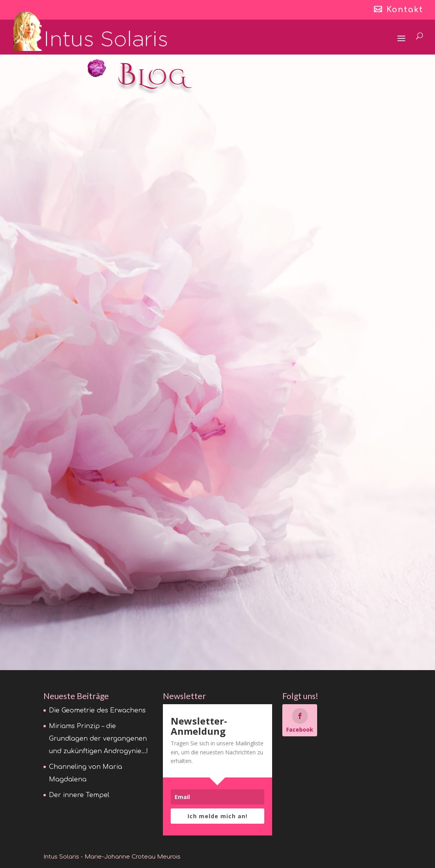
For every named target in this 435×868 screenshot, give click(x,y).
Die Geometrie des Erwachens (91, 195)
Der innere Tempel (90, 440)
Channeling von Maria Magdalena (336, 195)
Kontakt (405, 10)
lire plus (64, 332)
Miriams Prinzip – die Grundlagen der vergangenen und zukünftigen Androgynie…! (215, 210)
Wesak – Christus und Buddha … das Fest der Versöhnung (217, 500)
